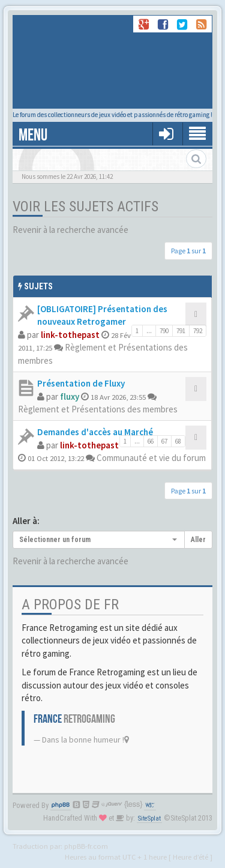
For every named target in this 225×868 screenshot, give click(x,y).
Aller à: (26, 521)
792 (198, 331)
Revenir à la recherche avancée (70, 230)
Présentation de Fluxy (81, 383)
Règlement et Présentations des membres (98, 409)
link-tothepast (70, 335)
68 (178, 441)
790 (164, 331)
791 (181, 331)
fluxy (70, 396)
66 (151, 441)
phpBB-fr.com (86, 846)
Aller (198, 540)
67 (164, 441)
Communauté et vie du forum (151, 458)
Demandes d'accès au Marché (95, 432)
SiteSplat (149, 818)
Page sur (188, 251)
